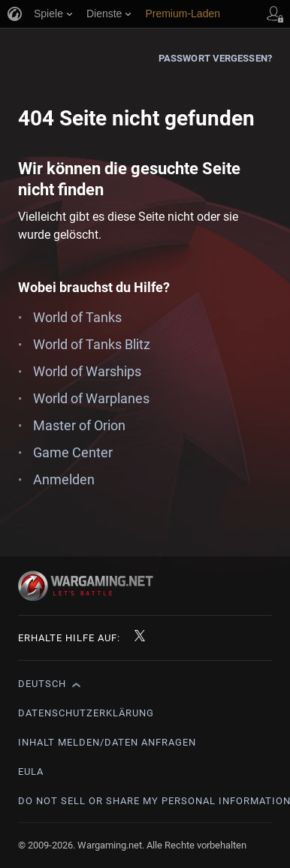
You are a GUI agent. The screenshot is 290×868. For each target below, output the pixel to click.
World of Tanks (77, 317)
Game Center (73, 452)
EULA (31, 772)
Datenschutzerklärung (86, 713)
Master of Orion (79, 425)
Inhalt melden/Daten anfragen (107, 742)
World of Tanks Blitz (92, 344)
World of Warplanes (91, 398)
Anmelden (64, 479)
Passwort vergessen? (215, 58)
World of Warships (87, 371)
